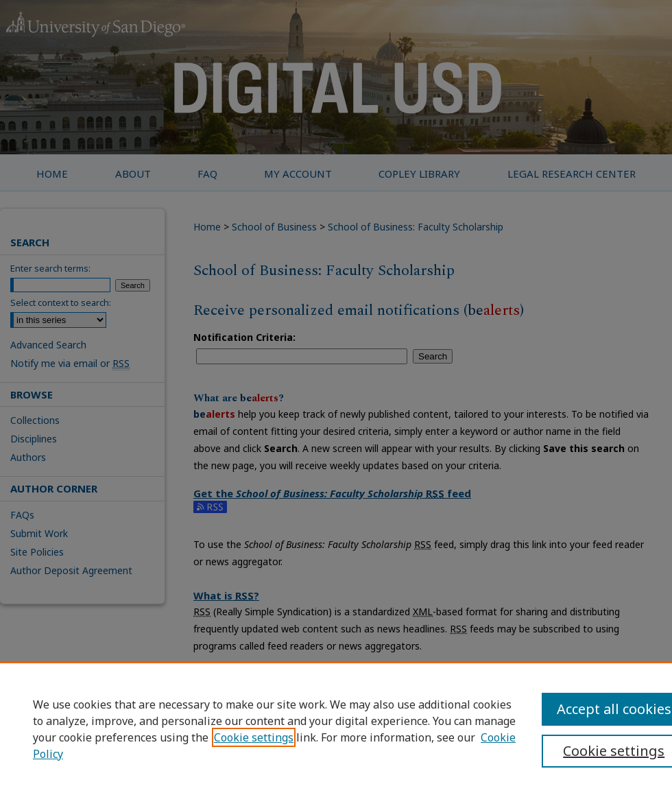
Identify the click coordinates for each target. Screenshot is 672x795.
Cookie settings (254, 737)
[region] (336, 728)
